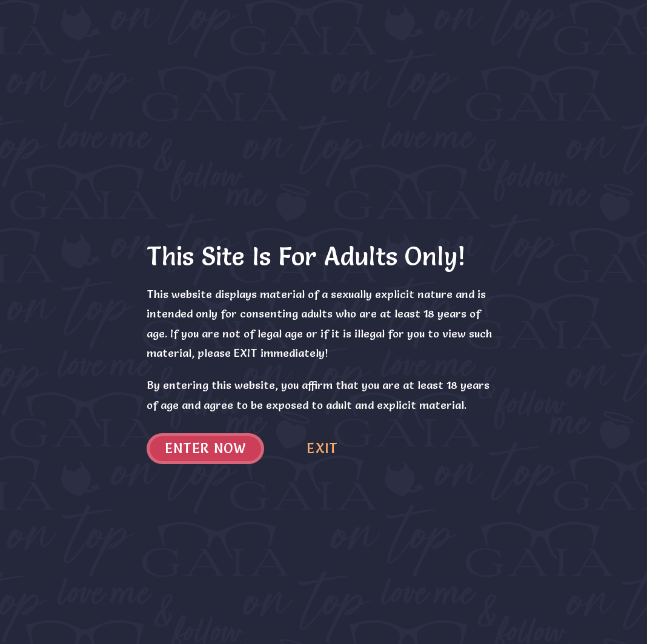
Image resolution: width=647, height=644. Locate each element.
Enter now (206, 449)
